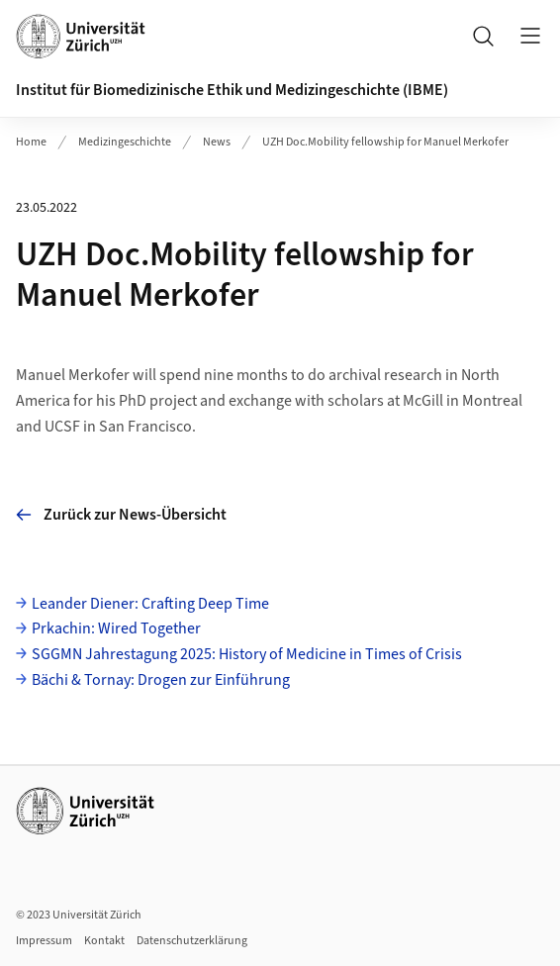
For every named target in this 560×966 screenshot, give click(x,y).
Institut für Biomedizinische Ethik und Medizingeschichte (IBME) (232, 90)
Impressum (44, 941)
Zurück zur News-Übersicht (121, 515)
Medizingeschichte (125, 142)
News (217, 142)
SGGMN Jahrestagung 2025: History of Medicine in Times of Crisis (247, 654)
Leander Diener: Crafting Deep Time (150, 604)
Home (31, 142)
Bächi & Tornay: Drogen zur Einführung (161, 680)
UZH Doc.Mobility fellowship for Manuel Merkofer (385, 142)
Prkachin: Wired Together (116, 628)
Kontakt (104, 941)
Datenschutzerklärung (192, 941)
